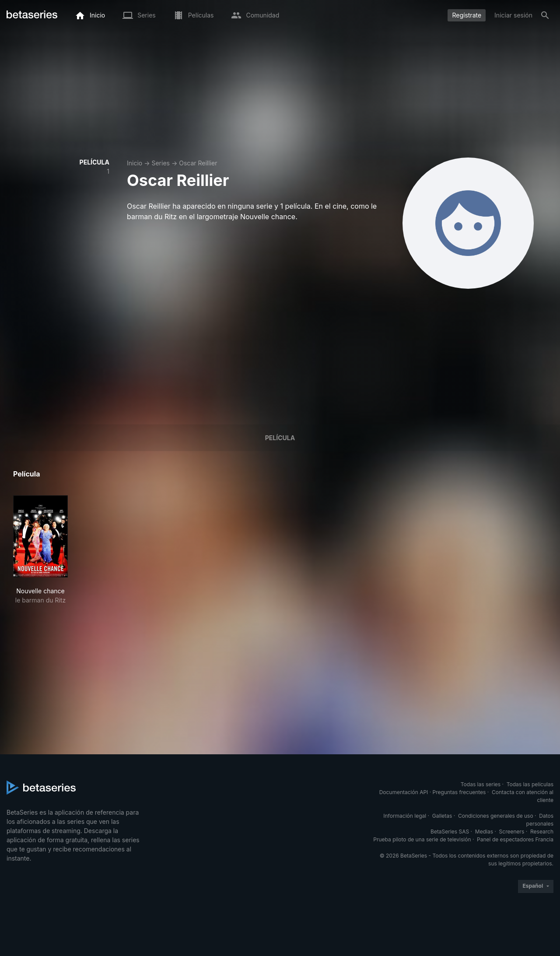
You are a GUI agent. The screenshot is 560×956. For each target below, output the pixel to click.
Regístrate (467, 15)
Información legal (405, 816)
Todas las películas (530, 784)
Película (280, 438)
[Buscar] (545, 15)
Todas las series (481, 784)
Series (161, 163)
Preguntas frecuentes (459, 792)
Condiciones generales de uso (496, 816)
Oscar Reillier (198, 163)
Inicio (135, 163)
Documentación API (404, 792)
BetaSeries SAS (450, 832)
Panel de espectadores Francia (515, 839)
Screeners (512, 832)
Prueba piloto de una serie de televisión (422, 839)
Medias (484, 832)
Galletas (442, 816)
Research (542, 832)
